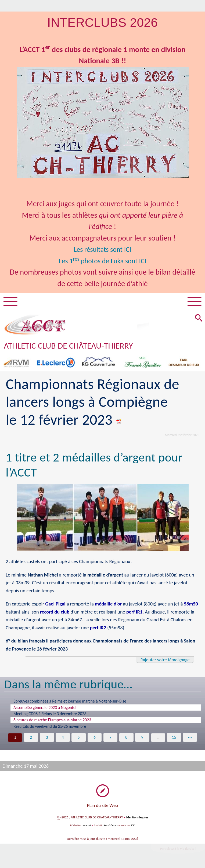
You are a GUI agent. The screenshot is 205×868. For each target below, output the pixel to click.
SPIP (134, 827)
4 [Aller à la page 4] (63, 739)
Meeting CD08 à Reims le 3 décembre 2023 (50, 715)
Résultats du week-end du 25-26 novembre (50, 728)
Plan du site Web (103, 807)
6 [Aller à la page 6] (95, 739)
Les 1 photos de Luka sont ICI (102, 261)
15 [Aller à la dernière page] (174, 739)
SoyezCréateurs (111, 827)
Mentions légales (137, 819)
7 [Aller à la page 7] (110, 739)
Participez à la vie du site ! (175, 851)
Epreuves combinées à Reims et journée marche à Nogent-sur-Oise (70, 703)
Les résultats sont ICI (102, 249)
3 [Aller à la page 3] (47, 739)
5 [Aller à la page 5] (79, 739)
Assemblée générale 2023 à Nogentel (45, 709)
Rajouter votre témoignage (162, 661)
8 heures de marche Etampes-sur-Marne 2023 (52, 721)
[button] (198, 320)
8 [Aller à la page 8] (126, 739)
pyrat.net (86, 827)
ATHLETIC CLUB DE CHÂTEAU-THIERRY (75, 347)
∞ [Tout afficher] (190, 739)
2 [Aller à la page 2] (31, 739)
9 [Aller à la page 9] (142, 739)
